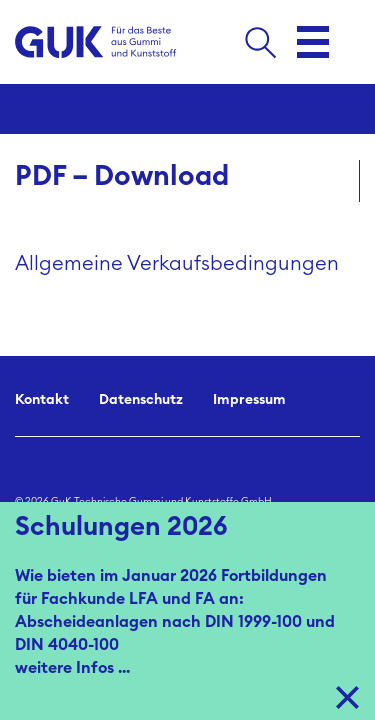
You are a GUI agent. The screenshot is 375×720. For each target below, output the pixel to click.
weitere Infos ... (72, 668)
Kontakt (42, 400)
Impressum (249, 400)
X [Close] (347, 695)
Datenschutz (141, 400)
